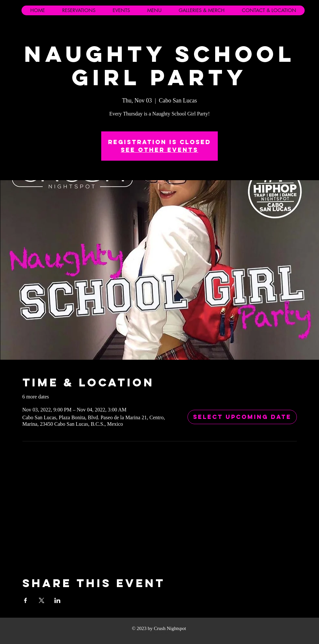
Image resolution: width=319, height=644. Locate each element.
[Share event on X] (42, 600)
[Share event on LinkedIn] (57, 600)
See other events (159, 150)
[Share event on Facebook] (26, 600)
